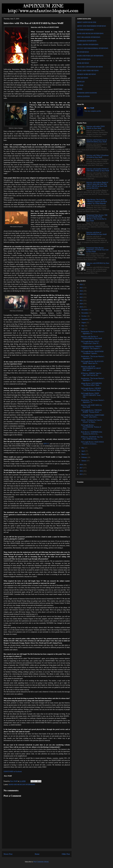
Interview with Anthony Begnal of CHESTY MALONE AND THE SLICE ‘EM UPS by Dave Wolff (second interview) (97, 185)
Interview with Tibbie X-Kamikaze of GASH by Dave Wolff (98, 156)
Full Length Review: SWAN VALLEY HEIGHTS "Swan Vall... (91, 395)
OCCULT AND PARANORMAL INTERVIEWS (93, 48)
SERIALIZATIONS (83, 96)
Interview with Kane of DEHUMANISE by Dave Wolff (97, 233)
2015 (81, 474)
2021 (81, 301)
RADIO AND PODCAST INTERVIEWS (90, 56)
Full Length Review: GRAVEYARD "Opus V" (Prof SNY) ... (93, 416)
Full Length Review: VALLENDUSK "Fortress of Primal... (91, 427)
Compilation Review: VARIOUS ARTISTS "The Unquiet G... (91, 347)
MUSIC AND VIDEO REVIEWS (88, 71)
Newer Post (8, 854)
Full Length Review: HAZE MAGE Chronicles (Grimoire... (92, 443)
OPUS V (46, 444)
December (85, 310)
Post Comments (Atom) (41, 862)
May (83, 448)
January (84, 461)
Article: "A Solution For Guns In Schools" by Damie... (91, 421)
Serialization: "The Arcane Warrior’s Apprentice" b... (93, 333)
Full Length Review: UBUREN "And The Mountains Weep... (91, 389)
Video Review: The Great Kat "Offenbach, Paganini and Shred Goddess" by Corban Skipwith (97, 202)
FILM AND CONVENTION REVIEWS (90, 67)
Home (37, 854)
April (83, 451)
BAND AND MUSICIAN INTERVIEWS (22, 785)
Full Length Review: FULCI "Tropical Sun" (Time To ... (91, 342)
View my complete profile (93, 111)
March (84, 454)
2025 (81, 288)
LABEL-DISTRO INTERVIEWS (88, 45)
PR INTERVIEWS (83, 52)
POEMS (80, 89)
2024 (81, 291)
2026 (81, 284)
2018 (81, 465)
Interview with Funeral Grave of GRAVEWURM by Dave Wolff (97, 141)
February (84, 457)
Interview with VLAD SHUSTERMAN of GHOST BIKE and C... (91, 368)
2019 (81, 307)
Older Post (66, 854)
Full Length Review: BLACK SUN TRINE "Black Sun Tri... (92, 362)
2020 (81, 304)
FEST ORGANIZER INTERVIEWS (89, 37)
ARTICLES (81, 82)
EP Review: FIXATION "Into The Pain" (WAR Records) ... (92, 438)
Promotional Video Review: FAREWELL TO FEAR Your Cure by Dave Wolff (97, 250)
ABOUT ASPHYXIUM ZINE (87, 22)
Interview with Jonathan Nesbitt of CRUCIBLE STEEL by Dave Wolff (98, 170)
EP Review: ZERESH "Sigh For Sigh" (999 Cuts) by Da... (91, 374)
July (83, 326)
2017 (81, 468)
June (83, 329)
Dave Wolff (90, 108)
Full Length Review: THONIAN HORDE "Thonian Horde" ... (91, 411)
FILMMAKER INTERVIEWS (87, 41)
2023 (81, 294)
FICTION (80, 85)
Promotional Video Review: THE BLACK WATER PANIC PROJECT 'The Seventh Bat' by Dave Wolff (97, 218)
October (84, 316)
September (85, 319)
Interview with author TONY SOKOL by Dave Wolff (96, 127)
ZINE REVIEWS (83, 78)
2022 (81, 297)
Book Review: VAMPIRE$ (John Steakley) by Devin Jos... (92, 433)
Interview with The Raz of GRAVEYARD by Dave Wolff (91, 338)
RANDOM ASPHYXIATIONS (87, 93)
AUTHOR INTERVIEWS (85, 30)
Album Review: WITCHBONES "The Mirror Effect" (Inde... (91, 384)
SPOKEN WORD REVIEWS (86, 74)
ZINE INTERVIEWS (84, 59)
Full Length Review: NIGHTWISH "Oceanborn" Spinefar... (92, 352)
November (85, 313)
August (84, 323)
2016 (81, 471)
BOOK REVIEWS (83, 63)
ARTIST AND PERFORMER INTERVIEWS (92, 26)
